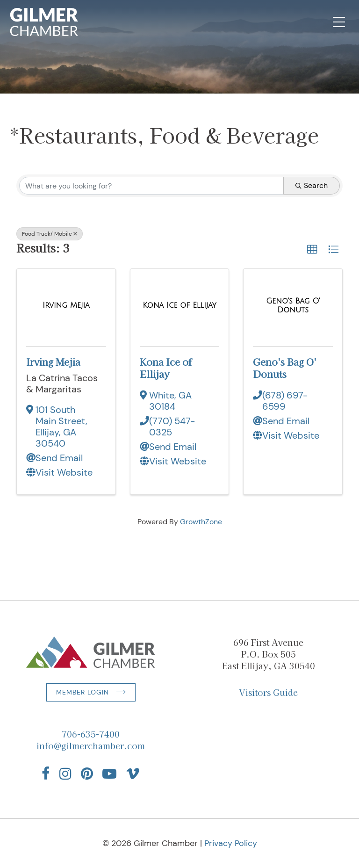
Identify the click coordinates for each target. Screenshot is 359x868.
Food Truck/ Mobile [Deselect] (50, 234)
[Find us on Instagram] (65, 774)
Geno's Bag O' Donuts (285, 368)
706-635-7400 (91, 734)
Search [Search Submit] (312, 185)
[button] (312, 250)
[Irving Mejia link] (66, 305)
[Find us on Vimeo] (133, 774)
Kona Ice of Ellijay (166, 368)
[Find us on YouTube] (109, 774)
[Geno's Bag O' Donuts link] (293, 306)
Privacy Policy (231, 843)
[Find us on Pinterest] (87, 774)
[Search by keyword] (151, 186)
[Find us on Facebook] (46, 774)
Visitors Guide (268, 692)
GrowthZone (201, 522)
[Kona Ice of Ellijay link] (179, 305)
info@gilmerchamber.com (91, 745)
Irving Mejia (53, 362)
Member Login (83, 692)
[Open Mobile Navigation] (339, 22)
